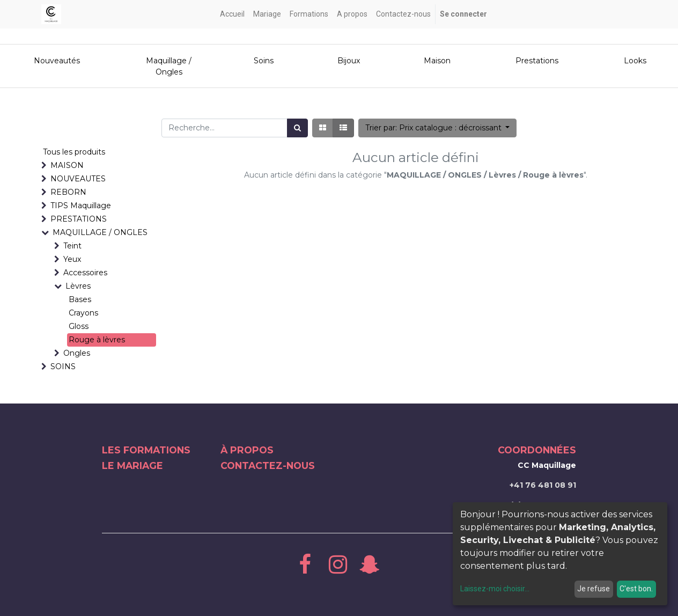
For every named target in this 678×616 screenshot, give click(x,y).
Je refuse (594, 589)
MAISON (67, 165)
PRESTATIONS (79, 219)
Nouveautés (58, 61)
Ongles (77, 353)
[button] (438, 128)
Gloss (79, 326)
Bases (80, 299)
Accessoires (85, 273)
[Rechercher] (297, 128)
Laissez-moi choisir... (495, 589)
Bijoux (349, 61)
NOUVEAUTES (78, 179)
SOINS (63, 366)
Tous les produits (74, 152)
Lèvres (78, 286)
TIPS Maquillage (81, 206)
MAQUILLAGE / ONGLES (100, 232)
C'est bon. (636, 589)
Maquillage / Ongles (169, 66)
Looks (635, 61)
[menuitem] (232, 14)
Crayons (83, 313)
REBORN (68, 192)
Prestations (537, 61)
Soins (264, 61)
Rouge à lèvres (97, 340)
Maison (437, 61)
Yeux (72, 259)
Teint (72, 246)
